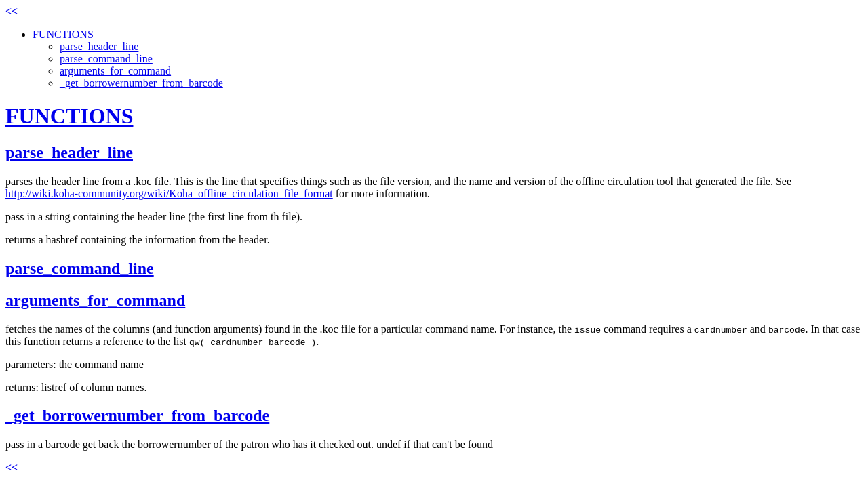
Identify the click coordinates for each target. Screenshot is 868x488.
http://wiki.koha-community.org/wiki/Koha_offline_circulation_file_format (169, 194)
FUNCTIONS (63, 34)
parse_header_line (99, 46)
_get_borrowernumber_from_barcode (141, 83)
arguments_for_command (115, 71)
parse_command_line (106, 59)
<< (12, 11)
